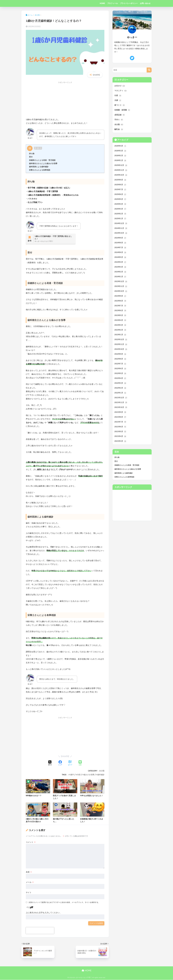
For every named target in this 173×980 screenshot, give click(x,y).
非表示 (38, 148)
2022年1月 (121, 398)
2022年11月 (121, 349)
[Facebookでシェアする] (60, 763)
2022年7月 (121, 368)
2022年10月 (121, 354)
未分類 (102, 771)
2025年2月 (121, 216)
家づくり (120, 105)
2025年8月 (121, 186)
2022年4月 (121, 383)
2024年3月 (121, 270)
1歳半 (72, 775)
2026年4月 (121, 147)
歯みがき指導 (89, 775)
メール (30, 882)
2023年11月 (121, 290)
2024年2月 (121, 275)
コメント (31, 842)
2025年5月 (121, 201)
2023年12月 (121, 285)
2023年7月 (121, 309)
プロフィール (113, 3)
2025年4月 (121, 206)
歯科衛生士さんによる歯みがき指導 (43, 163)
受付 (31, 157)
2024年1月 (121, 280)
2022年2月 (121, 393)
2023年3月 (121, 329)
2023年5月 (121, 319)
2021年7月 (121, 427)
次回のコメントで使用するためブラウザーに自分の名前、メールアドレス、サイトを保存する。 (64, 902)
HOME (102, 3)
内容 (79, 775)
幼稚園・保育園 (123, 110)
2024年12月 (121, 226)
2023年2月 (121, 334)
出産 (118, 96)
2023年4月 (121, 324)
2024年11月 (121, 230)
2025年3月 (121, 211)
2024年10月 (121, 235)
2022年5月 (121, 378)
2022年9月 (121, 359)
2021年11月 (121, 408)
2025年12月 (121, 167)
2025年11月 (121, 171)
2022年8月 (121, 363)
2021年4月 (121, 442)
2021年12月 (121, 403)
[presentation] (40, 931)
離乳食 (119, 130)
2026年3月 (121, 152)
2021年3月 (121, 447)
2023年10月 (121, 294)
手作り (119, 120)
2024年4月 (121, 265)
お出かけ (120, 86)
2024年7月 (121, 250)
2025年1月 (121, 221)
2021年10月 (121, 413)
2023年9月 (121, 299)
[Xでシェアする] (50, 763)
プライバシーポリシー (129, 3)
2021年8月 (121, 423)
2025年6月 (121, 196)
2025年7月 (121, 191)
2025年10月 (121, 176)
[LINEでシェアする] (80, 763)
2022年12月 (121, 344)
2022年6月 (121, 373)
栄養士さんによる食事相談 (40, 170)
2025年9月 (121, 181)
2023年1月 (121, 339)
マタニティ (121, 91)
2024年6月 (121, 255)
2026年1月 (121, 162)
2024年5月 (121, 260)
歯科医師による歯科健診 (39, 167)
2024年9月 (121, 240)
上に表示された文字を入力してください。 (44, 913)
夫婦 (118, 101)
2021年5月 (121, 437)
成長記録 (120, 115)
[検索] (149, 70)
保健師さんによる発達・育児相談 (42, 160)
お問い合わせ (145, 3)
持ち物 (32, 154)
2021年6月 (121, 432)
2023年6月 (121, 314)
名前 (29, 872)
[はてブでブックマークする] (70, 763)
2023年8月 (121, 304)
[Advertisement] (65, 100)
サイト (29, 893)
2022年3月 (121, 388)
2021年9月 (121, 418)
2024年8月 (121, 245)
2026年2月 (121, 157)
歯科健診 (101, 775)
